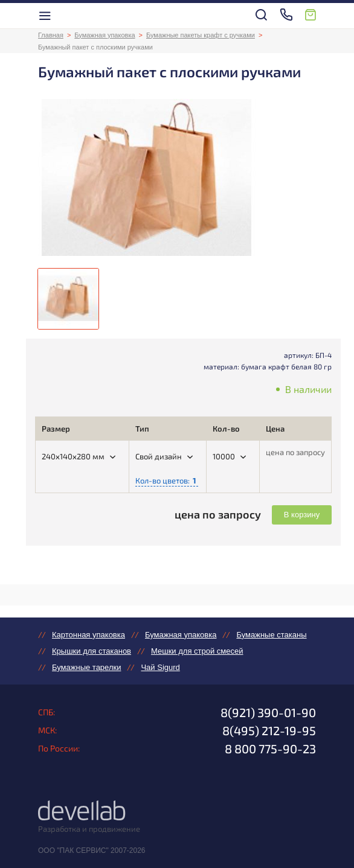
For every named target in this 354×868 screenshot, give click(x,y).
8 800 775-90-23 (270, 748)
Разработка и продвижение (89, 829)
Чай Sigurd (160, 667)
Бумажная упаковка (105, 35)
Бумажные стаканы (271, 635)
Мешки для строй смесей (197, 651)
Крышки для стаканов (92, 651)
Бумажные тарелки (86, 667)
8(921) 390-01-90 (268, 712)
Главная (51, 35)
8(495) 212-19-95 (269, 730)
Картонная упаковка (88, 635)
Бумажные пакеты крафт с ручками (201, 35)
